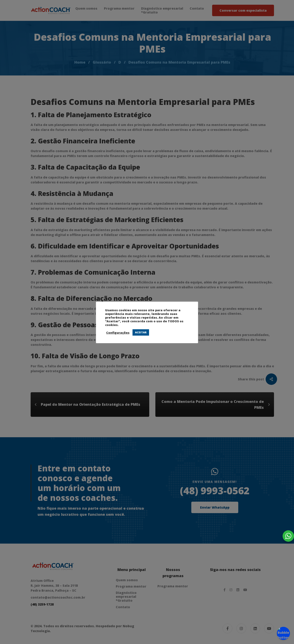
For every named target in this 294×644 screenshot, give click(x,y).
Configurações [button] (118, 333)
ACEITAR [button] (141, 332)
